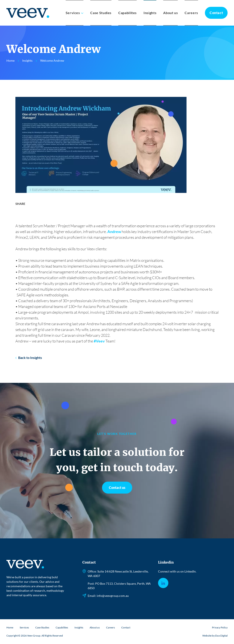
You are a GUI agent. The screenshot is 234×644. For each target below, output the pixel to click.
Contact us (117, 487)
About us (170, 13)
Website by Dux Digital (215, 636)
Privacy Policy (220, 627)
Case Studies (101, 13)
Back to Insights (30, 358)
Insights (150, 13)
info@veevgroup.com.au (113, 596)
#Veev (99, 341)
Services (73, 13)
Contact (216, 13)
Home (10, 627)
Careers (191, 13)
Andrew (114, 232)
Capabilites (127, 13)
